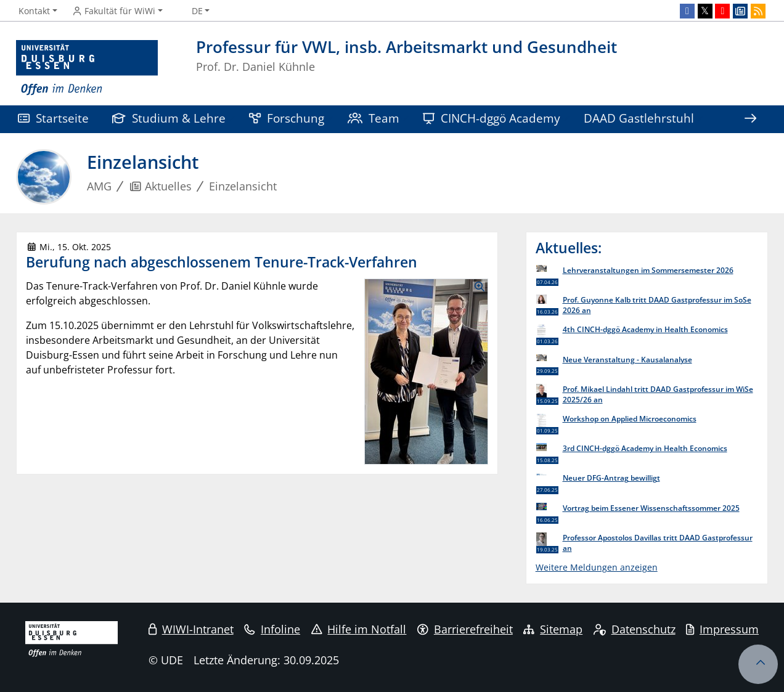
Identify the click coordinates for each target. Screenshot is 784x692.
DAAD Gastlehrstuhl (639, 118)
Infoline (272, 629)
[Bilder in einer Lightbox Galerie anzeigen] (426, 372)
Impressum (722, 629)
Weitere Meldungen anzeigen (597, 567)
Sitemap (553, 629)
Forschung (287, 118)
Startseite (53, 118)
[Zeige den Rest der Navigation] (750, 119)
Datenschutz (635, 629)
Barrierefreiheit (465, 629)
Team (374, 118)
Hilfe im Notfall (359, 629)
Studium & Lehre (169, 118)
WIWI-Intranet (191, 629)
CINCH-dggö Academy (492, 118)
